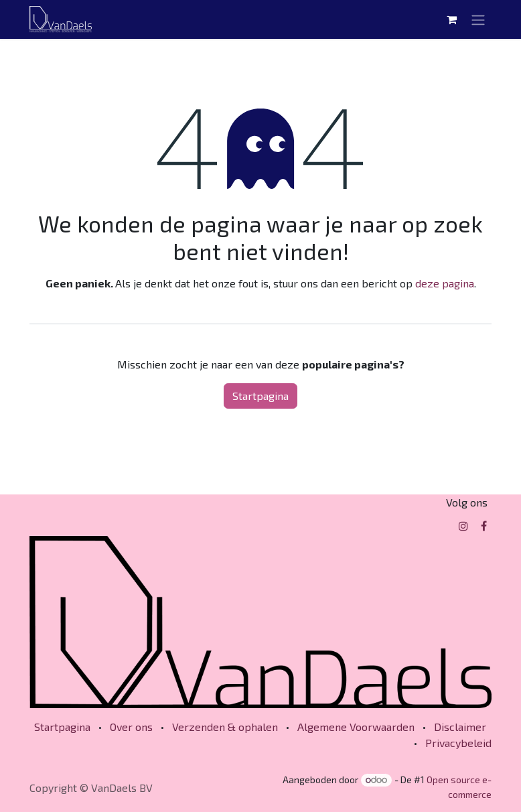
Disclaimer (460, 727)
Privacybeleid (458, 743)
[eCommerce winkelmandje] (451, 19)
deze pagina (445, 283)
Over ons (131, 727)
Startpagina (260, 396)
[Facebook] (484, 526)
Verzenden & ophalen (225, 727)
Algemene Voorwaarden (356, 727)
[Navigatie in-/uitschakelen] (478, 19)
